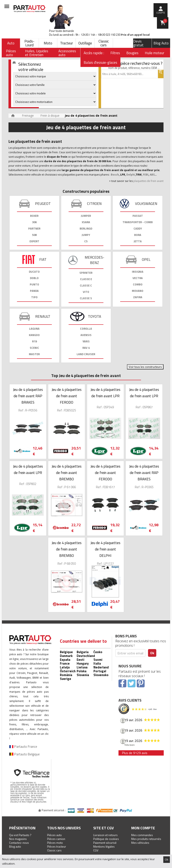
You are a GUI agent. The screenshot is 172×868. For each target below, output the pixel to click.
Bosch (115, 175)
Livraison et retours (105, 835)
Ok (167, 859)
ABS (152, 175)
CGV (96, 850)
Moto (48, 43)
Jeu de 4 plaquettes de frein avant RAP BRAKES (28, 396)
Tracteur (66, 43)
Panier (165, 21)
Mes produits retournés (146, 839)
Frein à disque (50, 116)
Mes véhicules (140, 843)
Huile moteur (154, 53)
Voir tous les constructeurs (145, 367)
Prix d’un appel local (135, 35)
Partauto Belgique (25, 754)
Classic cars (104, 43)
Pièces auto (54, 835)
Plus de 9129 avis (135, 753)
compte (161, 13)
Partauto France (23, 746)
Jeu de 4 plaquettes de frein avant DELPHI (105, 549)
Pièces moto (55, 843)
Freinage (28, 116)
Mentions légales (104, 846)
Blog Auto (161, 43)
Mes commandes (142, 835)
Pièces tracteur (57, 846)
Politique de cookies (106, 839)
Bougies (132, 53)
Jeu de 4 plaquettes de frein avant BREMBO (67, 473)
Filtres (115, 53)
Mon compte (143, 828)
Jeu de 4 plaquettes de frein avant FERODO (67, 396)
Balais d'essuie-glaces (100, 62)
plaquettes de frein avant (148, 181)
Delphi (131, 175)
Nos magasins (18, 839)
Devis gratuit (138, 43)
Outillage (85, 43)
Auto (11, 43)
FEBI (145, 175)
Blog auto (15, 846)
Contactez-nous (19, 843)
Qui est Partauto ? (20, 835)
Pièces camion (56, 839)
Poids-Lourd (29, 43)
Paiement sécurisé (105, 843)
